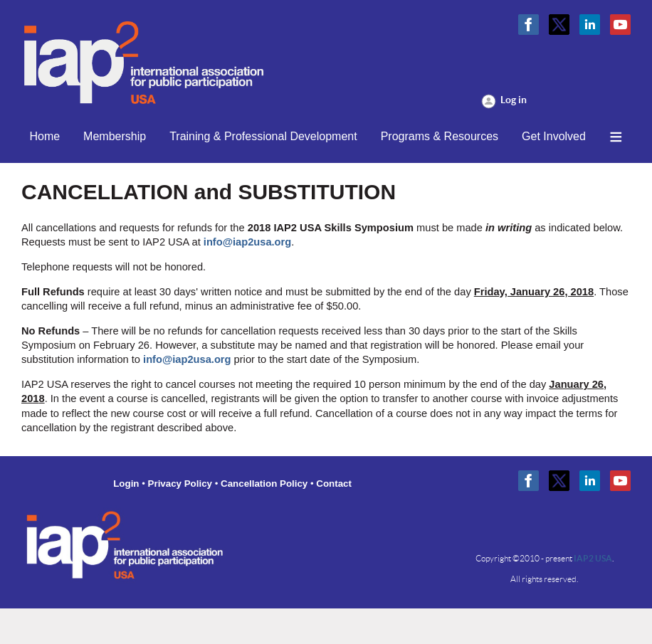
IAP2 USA (593, 558)
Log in (514, 100)
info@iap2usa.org (247, 242)
